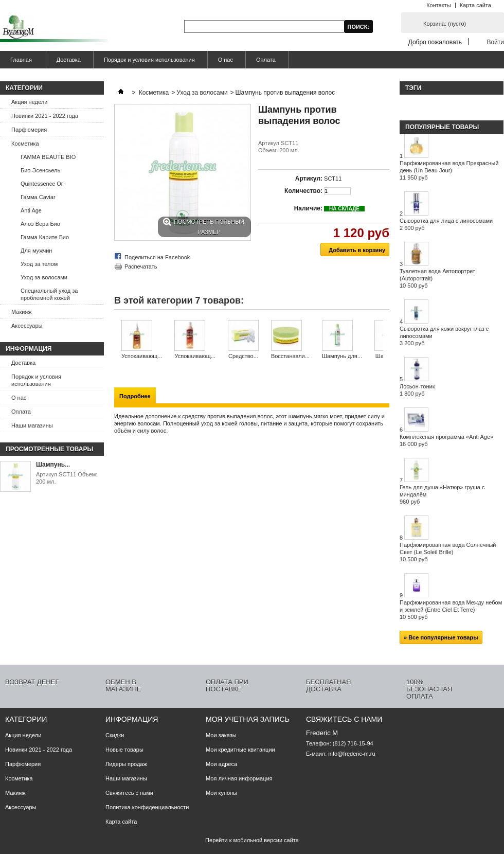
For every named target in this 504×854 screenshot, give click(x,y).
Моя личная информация (239, 778)
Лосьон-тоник (417, 390)
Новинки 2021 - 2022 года (45, 116)
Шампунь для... (342, 356)
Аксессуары (27, 326)
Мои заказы (221, 735)
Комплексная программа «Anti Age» (446, 440)
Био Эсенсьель (40, 170)
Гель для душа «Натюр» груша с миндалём (442, 494)
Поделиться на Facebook (157, 257)
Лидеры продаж (126, 764)
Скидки (115, 735)
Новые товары (124, 750)
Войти (495, 42)
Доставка (69, 60)
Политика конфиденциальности (147, 807)
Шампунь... (53, 465)
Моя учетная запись (248, 719)
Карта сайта (475, 5)
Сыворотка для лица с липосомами (446, 224)
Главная (20, 63)
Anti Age (31, 210)
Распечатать (141, 266)
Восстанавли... (290, 356)
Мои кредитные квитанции (240, 750)
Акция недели (29, 102)
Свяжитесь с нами (129, 793)
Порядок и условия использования (149, 60)
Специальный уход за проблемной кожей (49, 294)
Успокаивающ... (142, 356)
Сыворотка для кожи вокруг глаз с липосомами (444, 336)
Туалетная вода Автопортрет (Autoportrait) (437, 278)
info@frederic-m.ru (352, 754)
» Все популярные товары (441, 637)
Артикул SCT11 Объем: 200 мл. (67, 478)
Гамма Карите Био (45, 237)
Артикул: (309, 179)
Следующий (385, 340)
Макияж (22, 312)
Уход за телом (39, 264)
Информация (29, 349)
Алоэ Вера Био (40, 224)
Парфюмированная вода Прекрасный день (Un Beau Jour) (449, 170)
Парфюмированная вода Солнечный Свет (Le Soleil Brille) (448, 552)
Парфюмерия (29, 130)
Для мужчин (36, 251)
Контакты (439, 5)
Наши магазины (32, 425)
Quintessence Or (42, 184)
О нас (226, 60)
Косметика (25, 144)
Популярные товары (442, 127)
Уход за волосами (44, 277)
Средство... (243, 356)
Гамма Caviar (38, 197)
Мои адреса (221, 764)
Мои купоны (221, 793)
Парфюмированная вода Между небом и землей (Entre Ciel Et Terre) (451, 610)
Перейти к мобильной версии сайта (252, 840)
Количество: (303, 191)
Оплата (266, 60)
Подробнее (135, 396)
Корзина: (445, 24)
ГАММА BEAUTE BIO (48, 157)
